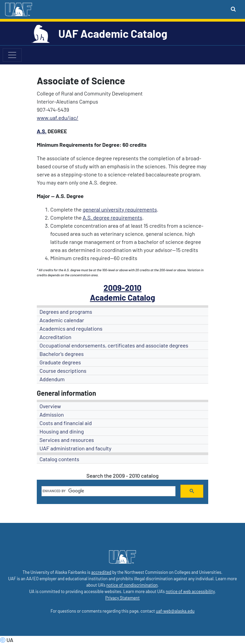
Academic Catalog (122, 297)
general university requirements (120, 209)
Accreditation (55, 337)
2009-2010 (123, 288)
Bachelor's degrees (62, 354)
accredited (101, 572)
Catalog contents (59, 459)
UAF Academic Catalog (113, 33)
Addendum (52, 379)
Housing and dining (62, 431)
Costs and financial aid (66, 423)
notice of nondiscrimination (132, 585)
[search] (108, 491)
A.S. (42, 131)
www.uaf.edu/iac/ (58, 118)
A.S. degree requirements (113, 217)
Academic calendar (62, 320)
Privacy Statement (123, 598)
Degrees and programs (66, 312)
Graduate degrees (60, 362)
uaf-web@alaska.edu (175, 611)
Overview (50, 406)
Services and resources (67, 440)
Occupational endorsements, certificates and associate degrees (114, 345)
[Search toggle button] (233, 9)
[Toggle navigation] (12, 55)
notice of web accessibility (190, 591)
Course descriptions (63, 371)
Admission (52, 414)
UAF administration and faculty (75, 448)
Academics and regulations (71, 328)
